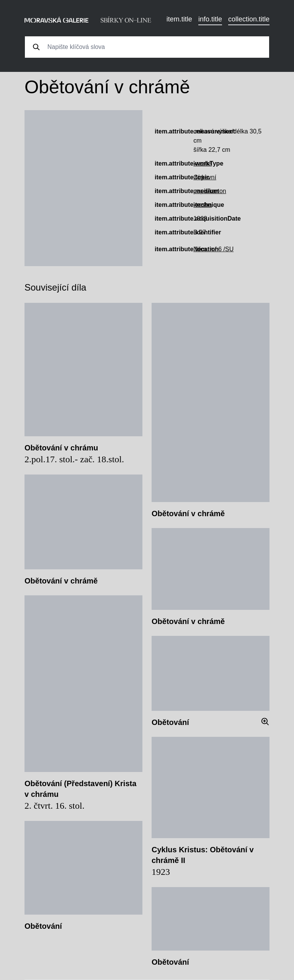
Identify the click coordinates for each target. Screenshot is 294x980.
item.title (179, 19)
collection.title (249, 19)
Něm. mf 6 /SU (213, 249)
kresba (203, 163)
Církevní (205, 177)
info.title (210, 19)
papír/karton (210, 191)
